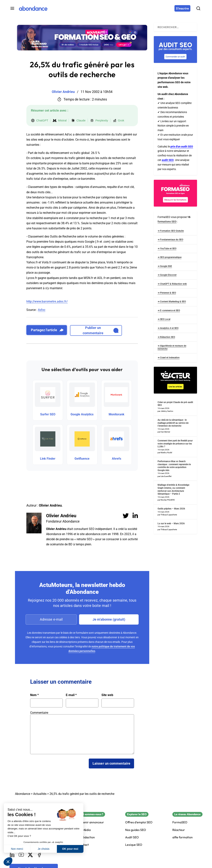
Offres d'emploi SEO (139, 822)
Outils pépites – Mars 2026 (171, 509)
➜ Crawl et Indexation (169, 358)
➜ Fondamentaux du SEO (170, 240)
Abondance (23, 794)
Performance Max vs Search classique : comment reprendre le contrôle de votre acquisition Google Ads (174, 466)
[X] (30, 855)
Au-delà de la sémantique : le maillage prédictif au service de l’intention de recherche (173, 423)
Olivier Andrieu (61, 516)
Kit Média (84, 830)
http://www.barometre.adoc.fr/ (47, 301)
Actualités (40, 794)
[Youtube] (21, 855)
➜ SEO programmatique (170, 257)
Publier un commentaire (101, 330)
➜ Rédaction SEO (166, 337)
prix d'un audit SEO (182, 147)
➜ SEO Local (164, 319)
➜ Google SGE (165, 266)
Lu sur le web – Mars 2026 (171, 523)
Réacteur (179, 830)
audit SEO (168, 160)
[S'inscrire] (182, 8)
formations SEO (167, 222)
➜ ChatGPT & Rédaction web (172, 284)
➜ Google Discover (167, 275)
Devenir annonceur (91, 822)
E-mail (71, 695)
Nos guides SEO (136, 830)
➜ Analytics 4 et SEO (168, 328)
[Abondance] (33, 8)
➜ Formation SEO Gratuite (171, 231)
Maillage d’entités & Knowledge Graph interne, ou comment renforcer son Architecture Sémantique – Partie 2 (173, 489)
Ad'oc (42, 310)
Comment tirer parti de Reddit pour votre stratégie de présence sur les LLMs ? (175, 444)
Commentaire (39, 713)
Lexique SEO (134, 845)
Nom (34, 695)
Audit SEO (132, 837)
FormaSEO (180, 822)
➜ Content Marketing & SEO (172, 302)
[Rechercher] (198, 8)
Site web (107, 695)
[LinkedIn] (12, 855)
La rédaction (86, 837)
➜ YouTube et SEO (167, 249)
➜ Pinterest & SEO (167, 293)
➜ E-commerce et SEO (169, 310)
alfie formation (183, 837)
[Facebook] (39, 855)
